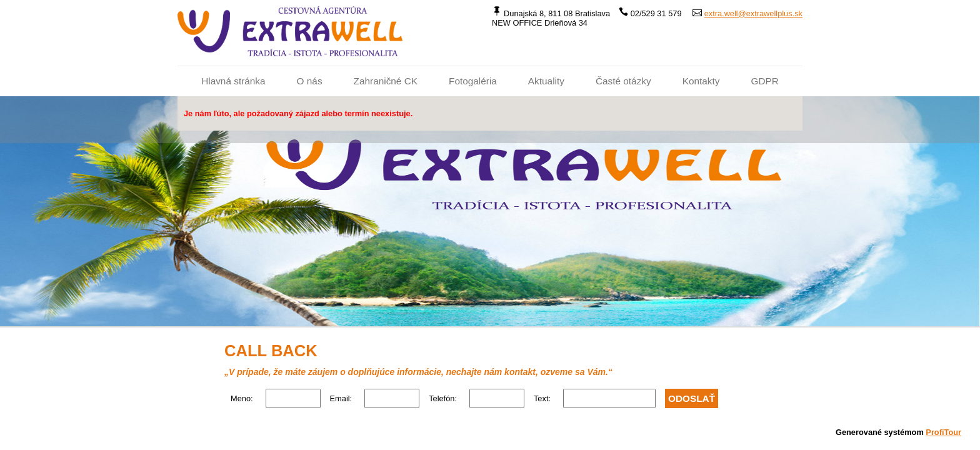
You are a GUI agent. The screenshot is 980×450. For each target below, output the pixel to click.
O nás (310, 81)
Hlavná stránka (233, 81)
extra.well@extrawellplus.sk (753, 13)
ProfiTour (943, 432)
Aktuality (546, 81)
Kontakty (701, 81)
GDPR (764, 81)
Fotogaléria (473, 81)
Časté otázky (623, 81)
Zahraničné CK (386, 81)
